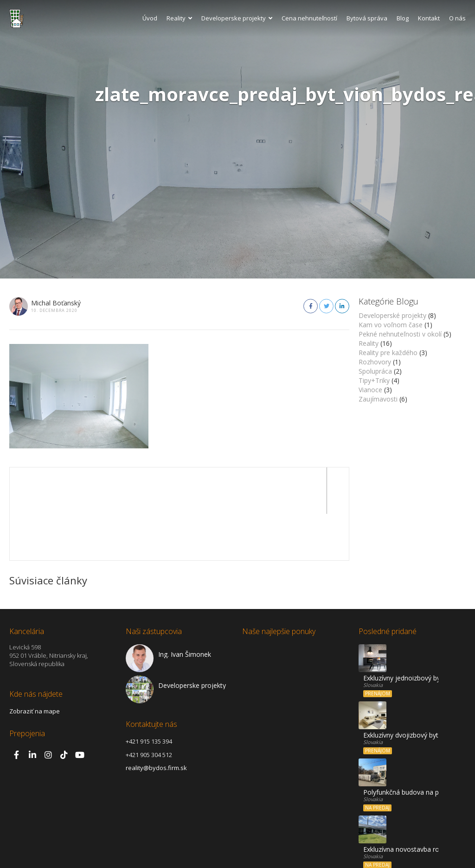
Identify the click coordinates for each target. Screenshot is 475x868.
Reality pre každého (388, 353)
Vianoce (370, 390)
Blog (403, 18)
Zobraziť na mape (35, 665)
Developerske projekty (237, 18)
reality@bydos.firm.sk (156, 721)
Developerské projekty (392, 315)
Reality (179, 18)
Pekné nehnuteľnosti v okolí (400, 334)
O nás (457, 18)
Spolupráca (375, 371)
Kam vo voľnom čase (391, 325)
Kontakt (429, 18)
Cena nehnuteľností (309, 18)
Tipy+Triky (374, 380)
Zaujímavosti (378, 399)
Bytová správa (367, 18)
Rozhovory (375, 362)
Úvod (150, 18)
